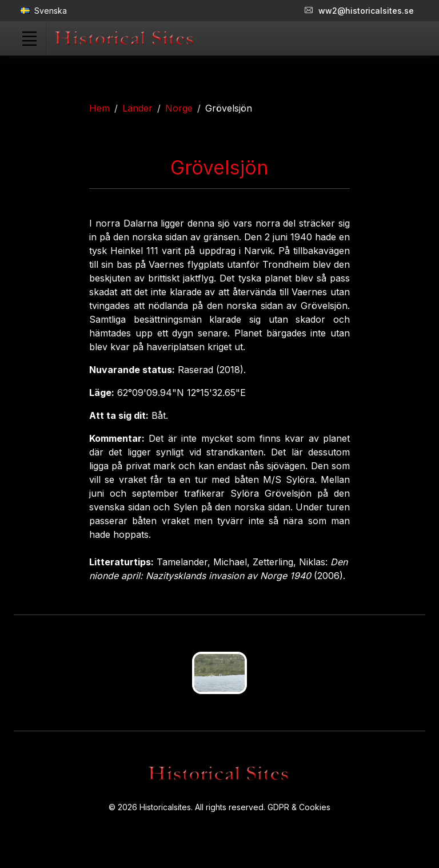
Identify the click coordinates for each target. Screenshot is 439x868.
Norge (179, 108)
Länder (137, 108)
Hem (99, 108)
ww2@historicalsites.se (359, 11)
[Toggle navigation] (29, 38)
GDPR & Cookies (299, 807)
